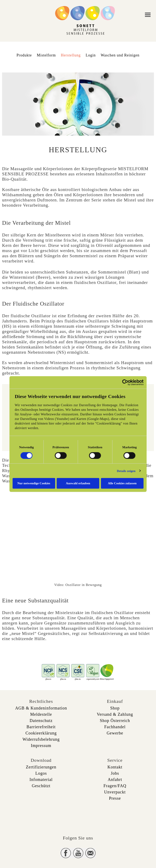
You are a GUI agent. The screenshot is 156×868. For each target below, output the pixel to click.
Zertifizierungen (41, 767)
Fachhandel (115, 727)
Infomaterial (41, 779)
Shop (115, 708)
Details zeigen (126, 471)
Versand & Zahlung (115, 714)
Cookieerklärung (41, 733)
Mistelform (46, 55)
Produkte (24, 55)
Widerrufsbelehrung (41, 739)
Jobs (115, 773)
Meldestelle (41, 714)
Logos (41, 773)
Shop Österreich (115, 721)
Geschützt (41, 786)
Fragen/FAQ (115, 786)
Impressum (41, 746)
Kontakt (115, 767)
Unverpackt (115, 792)
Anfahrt (115, 779)
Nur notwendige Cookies (34, 483)
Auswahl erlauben (78, 483)
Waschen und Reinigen (120, 55)
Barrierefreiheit (41, 727)
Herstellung (71, 55)
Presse (115, 798)
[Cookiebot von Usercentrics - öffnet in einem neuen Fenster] (126, 382)
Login (91, 55)
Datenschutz (41, 721)
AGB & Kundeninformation (41, 708)
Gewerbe (115, 733)
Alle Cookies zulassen (122, 483)
